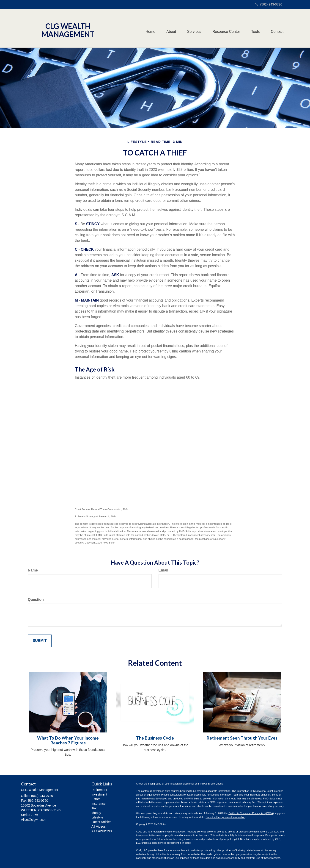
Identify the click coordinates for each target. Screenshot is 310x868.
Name (33, 570)
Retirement (99, 790)
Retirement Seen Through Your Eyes (242, 738)
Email (163, 570)
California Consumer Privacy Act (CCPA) (251, 813)
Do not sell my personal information (225, 817)
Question (36, 600)
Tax (94, 808)
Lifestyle (97, 817)
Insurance (98, 804)
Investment (99, 794)
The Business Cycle (155, 738)
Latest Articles (101, 822)
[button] (170, 28)
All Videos (99, 826)
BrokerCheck (216, 784)
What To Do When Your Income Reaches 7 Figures (68, 740)
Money (96, 813)
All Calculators (102, 831)
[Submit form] (40, 641)
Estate (96, 799)
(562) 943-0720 (269, 4)
